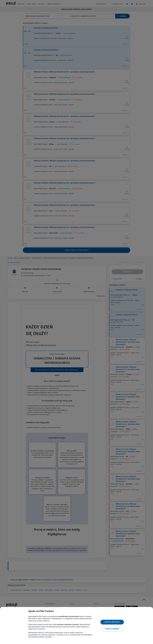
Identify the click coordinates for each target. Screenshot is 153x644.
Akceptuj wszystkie (112, 622)
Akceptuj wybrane (112, 629)
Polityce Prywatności (39, 629)
